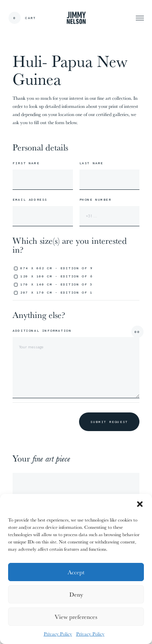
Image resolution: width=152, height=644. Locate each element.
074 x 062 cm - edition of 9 (56, 268)
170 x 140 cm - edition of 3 (56, 284)
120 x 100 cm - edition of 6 (56, 276)
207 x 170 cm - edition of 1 (56, 292)
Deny (76, 594)
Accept (76, 572)
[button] (140, 504)
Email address (30, 200)
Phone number (95, 200)
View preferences (76, 617)
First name (26, 163)
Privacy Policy (58, 634)
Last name (91, 163)
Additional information (42, 331)
